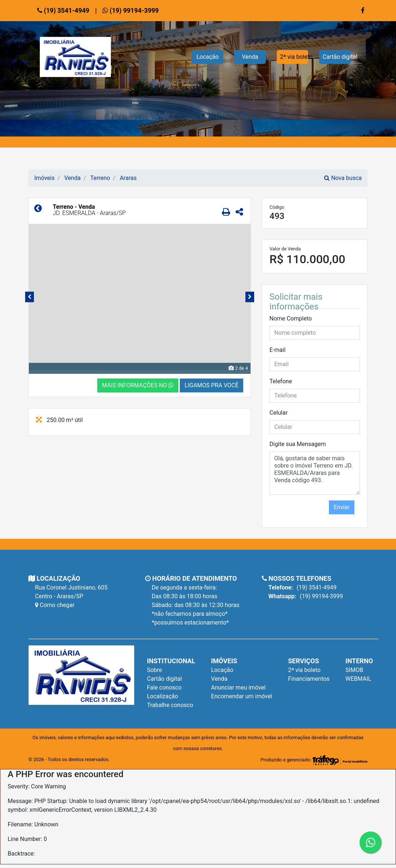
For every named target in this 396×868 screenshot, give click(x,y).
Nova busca (343, 178)
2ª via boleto (294, 57)
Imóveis (44, 178)
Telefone (281, 381)
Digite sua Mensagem (298, 444)
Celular (279, 413)
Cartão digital (337, 57)
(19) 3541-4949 (63, 11)
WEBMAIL (358, 679)
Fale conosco (164, 688)
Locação (208, 57)
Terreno (100, 178)
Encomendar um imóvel (242, 696)
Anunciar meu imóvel (238, 688)
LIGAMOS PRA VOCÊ (211, 385)
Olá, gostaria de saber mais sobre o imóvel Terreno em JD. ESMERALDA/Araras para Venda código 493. (315, 473)
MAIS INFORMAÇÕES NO (138, 385)
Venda (250, 57)
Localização (162, 696)
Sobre (154, 670)
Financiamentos (309, 679)
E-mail (277, 350)
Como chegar (55, 605)
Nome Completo (291, 318)
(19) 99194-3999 (131, 11)
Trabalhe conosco (170, 705)
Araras (128, 178)
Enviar (342, 507)
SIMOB (354, 670)
